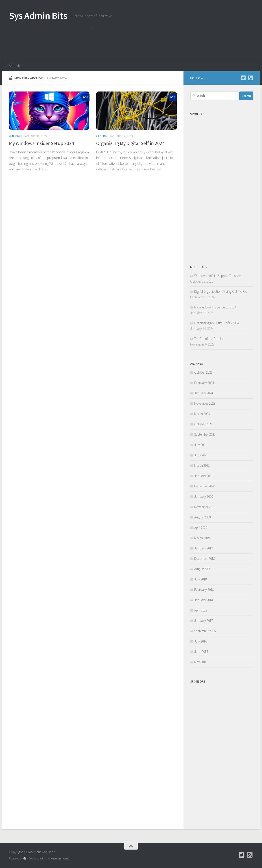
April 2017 (201, 610)
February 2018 (204, 590)
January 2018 (204, 600)
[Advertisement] (171, 42)
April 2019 (201, 528)
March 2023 (202, 414)
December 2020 (205, 486)
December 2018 (205, 559)
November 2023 (205, 403)
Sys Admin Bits (38, 16)
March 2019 (202, 538)
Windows (16, 136)
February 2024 (204, 383)
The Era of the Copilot (209, 339)
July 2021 (201, 445)
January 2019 (204, 548)
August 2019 (202, 517)
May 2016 (201, 662)
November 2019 (205, 507)
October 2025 (203, 372)
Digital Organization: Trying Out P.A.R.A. (221, 291)
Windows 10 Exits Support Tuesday (217, 276)
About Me (16, 66)
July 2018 (201, 579)
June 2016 (201, 652)
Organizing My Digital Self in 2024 (130, 143)
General (102, 136)
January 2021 (204, 476)
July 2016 (201, 641)
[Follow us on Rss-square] (250, 78)
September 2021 (205, 434)
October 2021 (203, 424)
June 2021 (201, 455)
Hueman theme (60, 858)
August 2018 (202, 569)
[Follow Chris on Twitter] (243, 78)
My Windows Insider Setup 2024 (41, 143)
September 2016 (205, 631)
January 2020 (204, 496)
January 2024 (204, 393)
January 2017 (204, 621)
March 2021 (202, 465)
